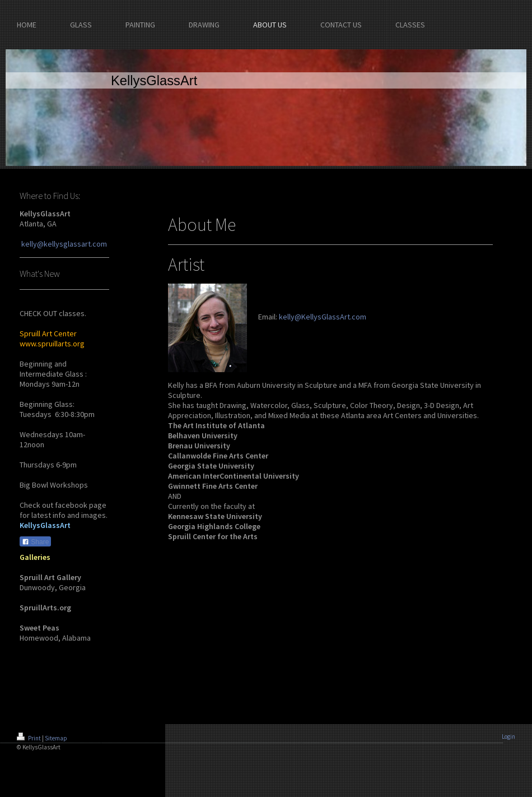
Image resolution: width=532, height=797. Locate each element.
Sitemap (56, 738)
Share (35, 542)
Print (29, 738)
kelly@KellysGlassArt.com (323, 317)
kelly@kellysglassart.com (64, 244)
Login (508, 736)
